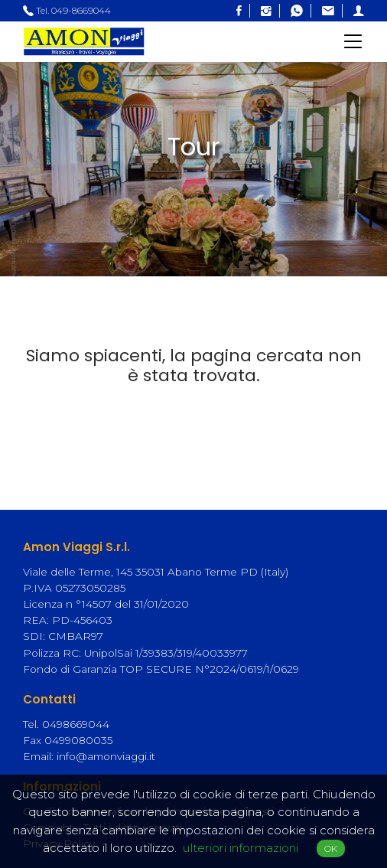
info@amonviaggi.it (106, 756)
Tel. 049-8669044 (67, 10)
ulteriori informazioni (241, 848)
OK (331, 848)
